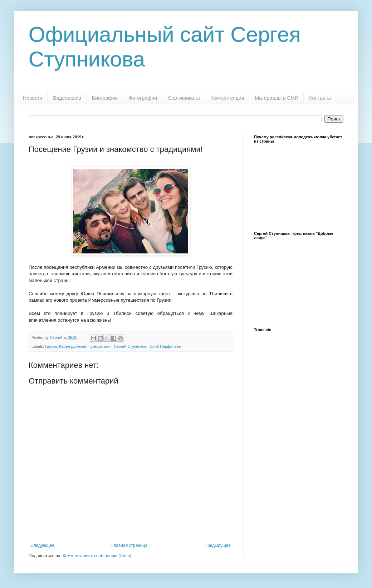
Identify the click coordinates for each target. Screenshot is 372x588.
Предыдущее (218, 545)
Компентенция (227, 98)
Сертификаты (184, 98)
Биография (105, 98)
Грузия (51, 346)
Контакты (320, 98)
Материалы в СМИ (276, 98)
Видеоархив (67, 98)
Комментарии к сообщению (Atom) (97, 556)
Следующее (42, 545)
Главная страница (130, 545)
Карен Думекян (73, 346)
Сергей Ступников (130, 346)
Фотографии (143, 98)
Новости (33, 98)
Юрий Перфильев (165, 346)
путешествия (100, 346)
